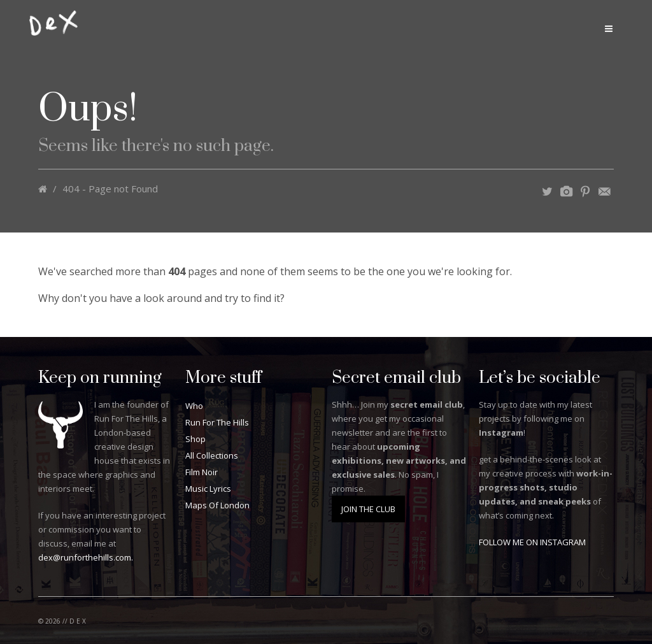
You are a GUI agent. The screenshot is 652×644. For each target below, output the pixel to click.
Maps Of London (217, 505)
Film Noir (202, 472)
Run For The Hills (217, 422)
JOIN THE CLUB (368, 509)
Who (194, 406)
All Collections (212, 455)
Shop (195, 439)
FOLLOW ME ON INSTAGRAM (532, 542)
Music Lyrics (208, 489)
